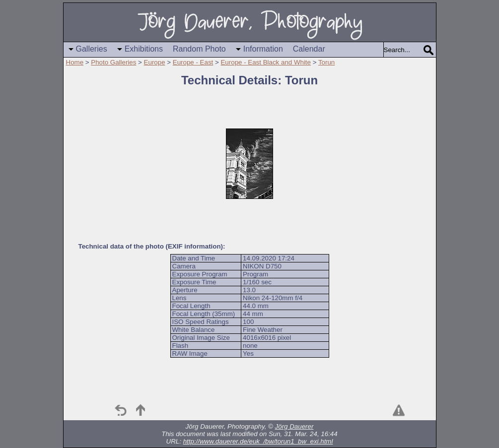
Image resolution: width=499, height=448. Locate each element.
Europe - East (193, 62)
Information (263, 49)
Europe (155, 62)
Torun (326, 62)
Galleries (92, 49)
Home (75, 62)
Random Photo (199, 49)
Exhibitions (144, 49)
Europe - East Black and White (266, 62)
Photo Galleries (113, 62)
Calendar (309, 49)
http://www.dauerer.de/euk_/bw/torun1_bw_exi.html (258, 441)
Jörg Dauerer (294, 426)
